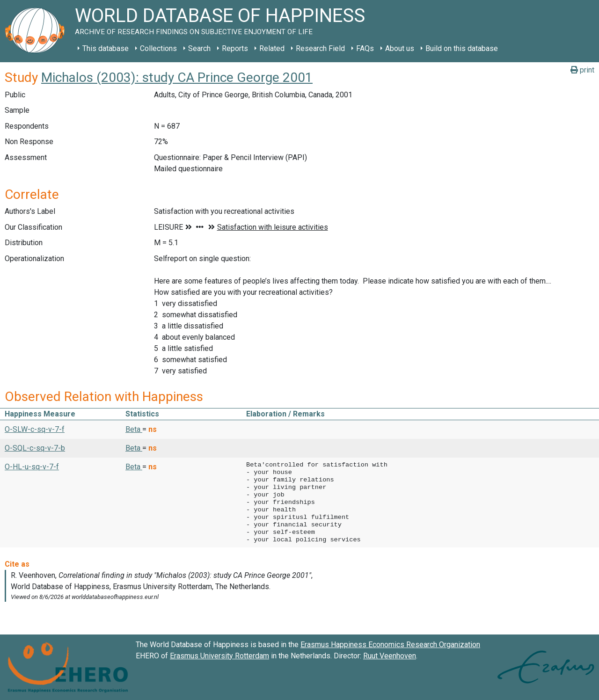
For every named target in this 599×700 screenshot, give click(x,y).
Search (199, 48)
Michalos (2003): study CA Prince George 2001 (177, 77)
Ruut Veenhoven (390, 656)
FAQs (365, 48)
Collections (158, 48)
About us (400, 48)
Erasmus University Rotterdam (219, 656)
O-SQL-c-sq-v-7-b (35, 448)
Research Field (320, 48)
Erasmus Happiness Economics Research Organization (390, 645)
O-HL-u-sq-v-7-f (32, 467)
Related (272, 48)
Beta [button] (134, 429)
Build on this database (462, 48)
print (582, 70)
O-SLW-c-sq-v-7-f (35, 429)
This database (106, 48)
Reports (235, 48)
